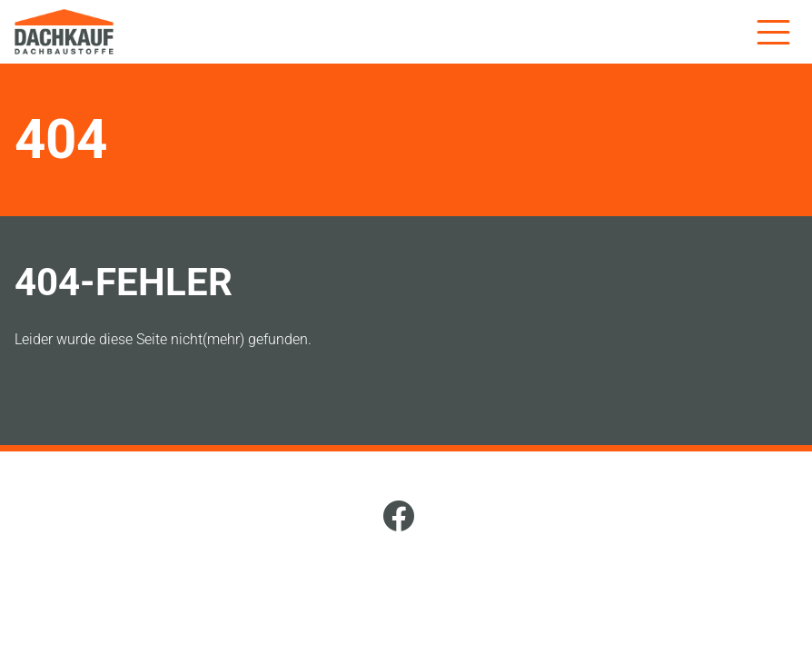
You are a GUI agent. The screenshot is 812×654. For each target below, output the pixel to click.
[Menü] (773, 31)
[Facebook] (399, 519)
